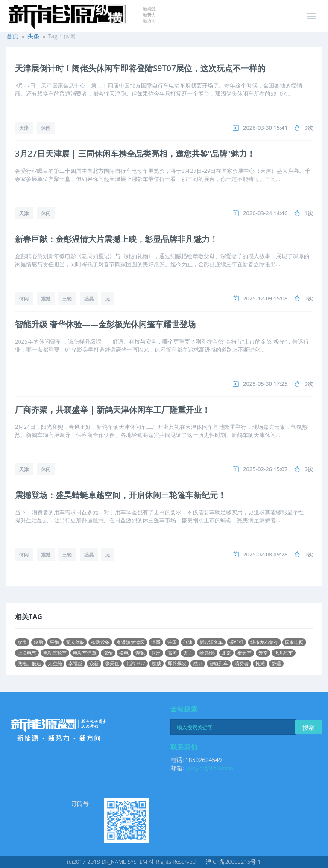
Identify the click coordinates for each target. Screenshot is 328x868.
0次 (309, 128)
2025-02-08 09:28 (265, 554)
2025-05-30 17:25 (265, 384)
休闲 (46, 128)
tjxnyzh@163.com (209, 768)
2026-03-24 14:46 (265, 213)
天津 (24, 128)
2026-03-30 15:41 (265, 128)
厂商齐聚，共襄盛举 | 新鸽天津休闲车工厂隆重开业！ (113, 410)
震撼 (46, 299)
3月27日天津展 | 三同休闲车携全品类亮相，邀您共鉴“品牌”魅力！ (135, 154)
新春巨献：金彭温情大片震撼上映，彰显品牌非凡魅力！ (116, 239)
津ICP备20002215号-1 (233, 862)
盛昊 (89, 299)
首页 (12, 36)
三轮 (67, 299)
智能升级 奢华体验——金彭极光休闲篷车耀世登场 (105, 324)
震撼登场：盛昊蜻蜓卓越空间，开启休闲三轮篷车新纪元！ (120, 495)
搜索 (308, 727)
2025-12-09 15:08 (265, 298)
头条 (33, 36)
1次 (309, 213)
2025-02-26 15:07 (265, 469)
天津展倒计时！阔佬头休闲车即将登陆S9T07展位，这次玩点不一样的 (140, 68)
